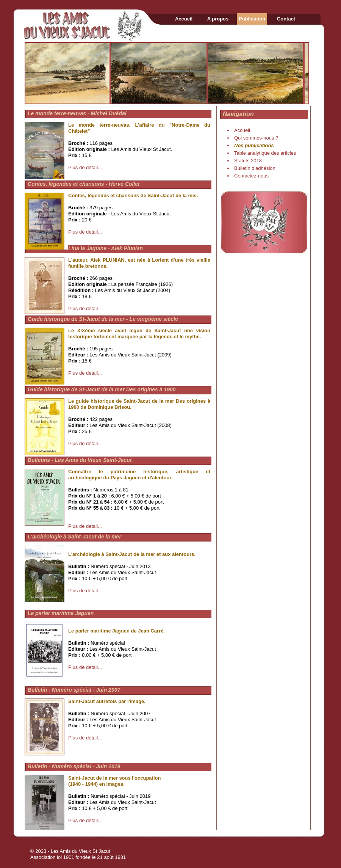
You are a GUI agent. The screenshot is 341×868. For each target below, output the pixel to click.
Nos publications (254, 145)
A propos (218, 19)
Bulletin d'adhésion (255, 168)
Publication (252, 19)
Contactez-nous (251, 176)
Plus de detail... (85, 167)
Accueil (184, 19)
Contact (286, 19)
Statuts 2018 (248, 161)
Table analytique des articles (265, 153)
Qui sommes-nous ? (256, 138)
